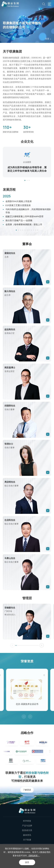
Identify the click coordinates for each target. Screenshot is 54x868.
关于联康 (27, 840)
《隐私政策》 (33, 856)
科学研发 (27, 821)
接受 (27, 862)
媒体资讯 (27, 835)
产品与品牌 (27, 826)
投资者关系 (27, 830)
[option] (27, 163)
